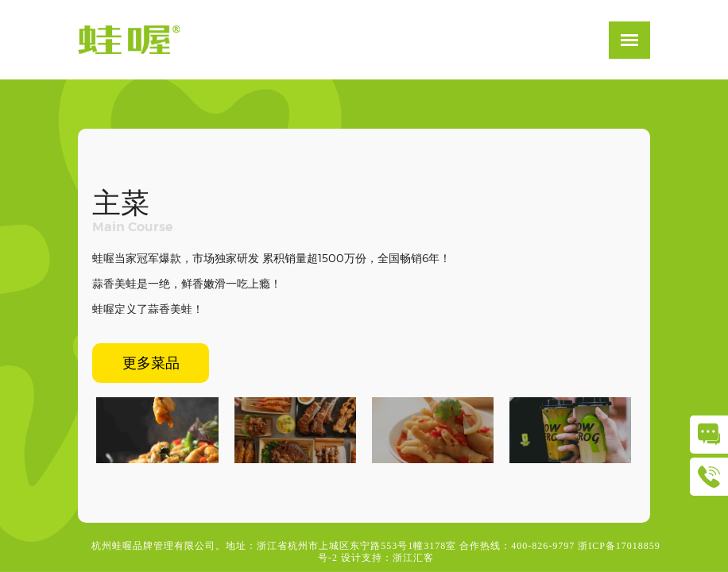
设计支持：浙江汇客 (387, 558)
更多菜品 (151, 363)
